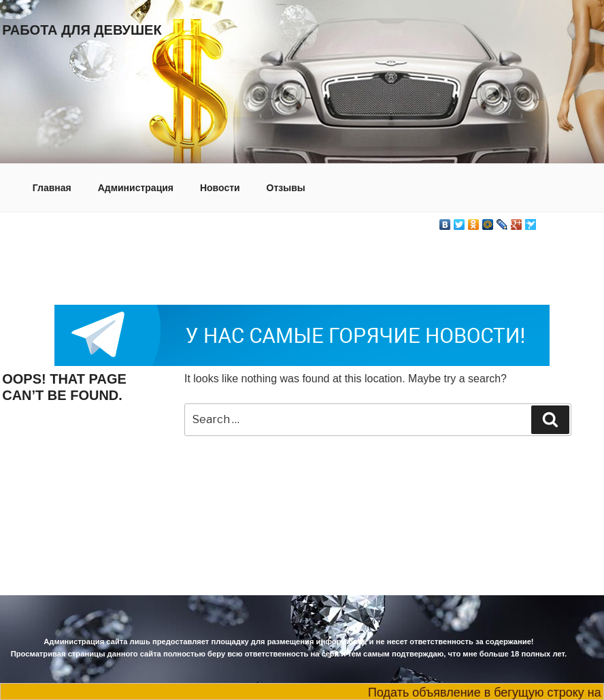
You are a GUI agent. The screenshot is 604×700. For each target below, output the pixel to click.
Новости (220, 188)
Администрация (136, 188)
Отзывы (286, 188)
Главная (52, 188)
